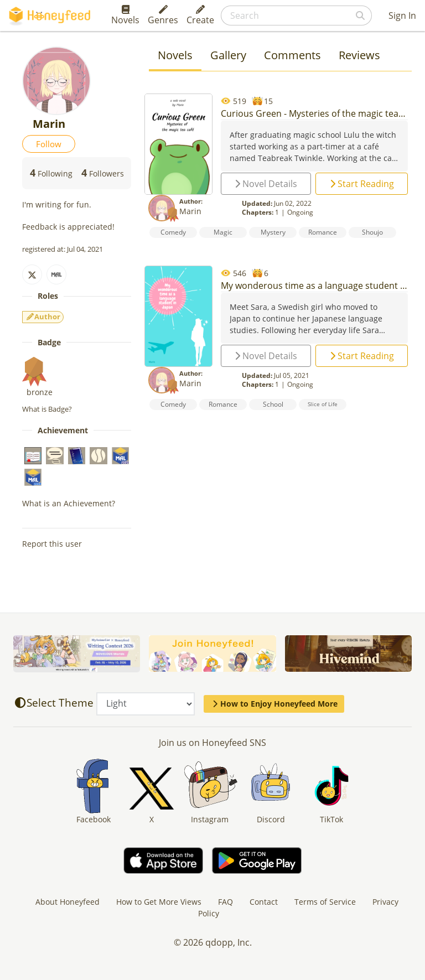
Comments (292, 55)
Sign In (402, 15)
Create (200, 15)
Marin (190, 211)
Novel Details (266, 184)
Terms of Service (325, 902)
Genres (163, 15)
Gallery (228, 55)
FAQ (226, 902)
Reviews (359, 55)
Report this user (52, 544)
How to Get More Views (159, 902)
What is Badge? (47, 409)
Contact (264, 902)
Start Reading (362, 184)
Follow (49, 144)
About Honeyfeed (68, 902)
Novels (125, 15)
